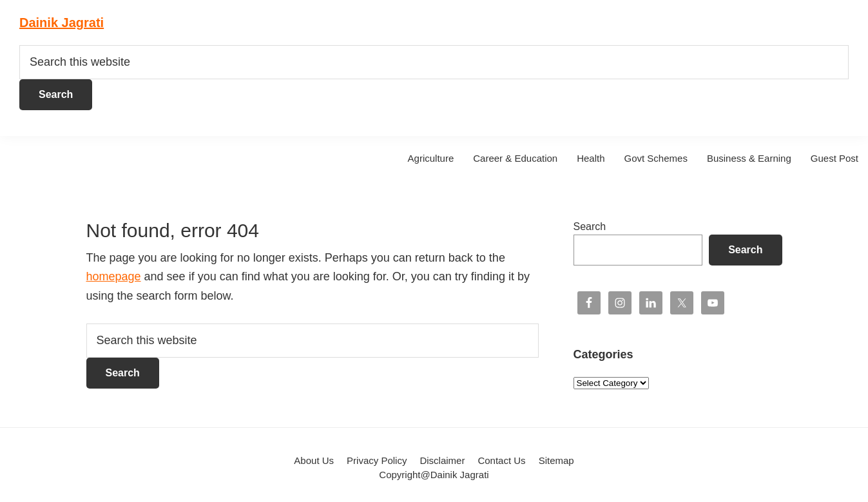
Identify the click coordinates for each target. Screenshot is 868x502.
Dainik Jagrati (62, 23)
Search (590, 227)
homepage (114, 276)
